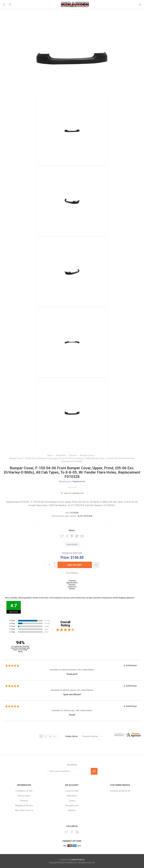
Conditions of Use (24, 791)
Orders (72, 801)
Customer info (72, 791)
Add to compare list (74, 493)
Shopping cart (72, 805)
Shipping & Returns (24, 805)
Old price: (67, 553)
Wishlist (72, 810)
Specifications (72, 583)
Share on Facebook (67, 536)
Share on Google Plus (77, 536)
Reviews (72, 585)
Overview (72, 581)
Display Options (72, 736)
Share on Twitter (62, 536)
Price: (65, 557)
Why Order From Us (24, 810)
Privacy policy (24, 796)
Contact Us (72, 587)
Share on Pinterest (72, 536)
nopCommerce (78, 860)
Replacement (79, 481)
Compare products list (120, 791)
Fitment (72, 589)
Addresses (72, 796)
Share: (72, 530)
